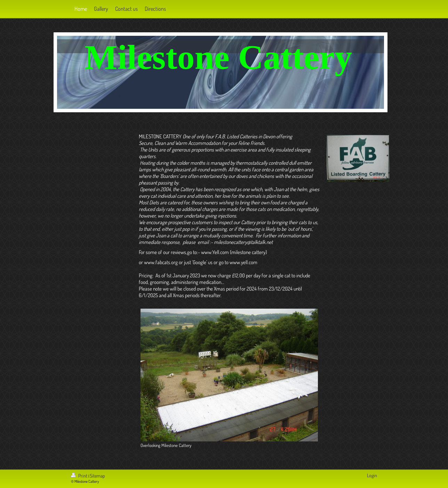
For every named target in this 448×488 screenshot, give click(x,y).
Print (80, 476)
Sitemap (97, 476)
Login (372, 475)
